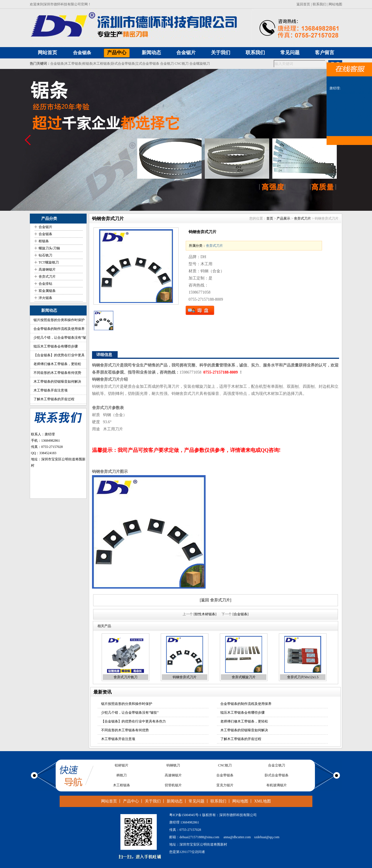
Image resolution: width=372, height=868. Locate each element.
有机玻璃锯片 (277, 785)
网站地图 (335, 4)
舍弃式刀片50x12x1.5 (303, 677)
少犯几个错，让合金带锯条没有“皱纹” (130, 713)
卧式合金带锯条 (123, 64)
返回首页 (303, 4)
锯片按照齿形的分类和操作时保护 (59, 320)
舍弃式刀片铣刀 (126, 677)
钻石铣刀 (45, 255)
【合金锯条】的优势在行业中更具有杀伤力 (133, 721)
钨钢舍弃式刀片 (185, 677)
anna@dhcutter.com (237, 837)
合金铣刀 (167, 64)
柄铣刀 (122, 775)
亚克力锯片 (225, 785)
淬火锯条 (45, 298)
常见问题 (197, 801)
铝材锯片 (122, 765)
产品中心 (131, 801)
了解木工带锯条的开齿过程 (54, 399)
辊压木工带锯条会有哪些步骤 (56, 346)
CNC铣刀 (182, 64)
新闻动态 (175, 801)
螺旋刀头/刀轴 (49, 248)
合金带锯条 (225, 775)
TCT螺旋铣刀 (49, 262)
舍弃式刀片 (47, 277)
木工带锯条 (73, 64)
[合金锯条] (241, 614)
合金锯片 (45, 227)
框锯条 (87, 64)
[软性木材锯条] (205, 614)
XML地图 (263, 801)
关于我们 (153, 801)
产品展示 (283, 218)
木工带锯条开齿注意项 (51, 390)
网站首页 (109, 801)
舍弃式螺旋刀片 (244, 677)
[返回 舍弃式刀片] (216, 600)
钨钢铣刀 (173, 765)
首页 (270, 218)
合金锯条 (82, 53)
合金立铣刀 (277, 765)
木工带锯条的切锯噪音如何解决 (57, 382)
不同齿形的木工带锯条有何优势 (57, 373)
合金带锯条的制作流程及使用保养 (59, 329)
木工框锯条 (102, 64)
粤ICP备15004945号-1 (185, 815)
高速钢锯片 (47, 269)
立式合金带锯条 (147, 64)
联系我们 (319, 4)
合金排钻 (45, 284)
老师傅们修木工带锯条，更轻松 (57, 364)
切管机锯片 (173, 785)
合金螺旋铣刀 (200, 64)
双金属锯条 (47, 291)
